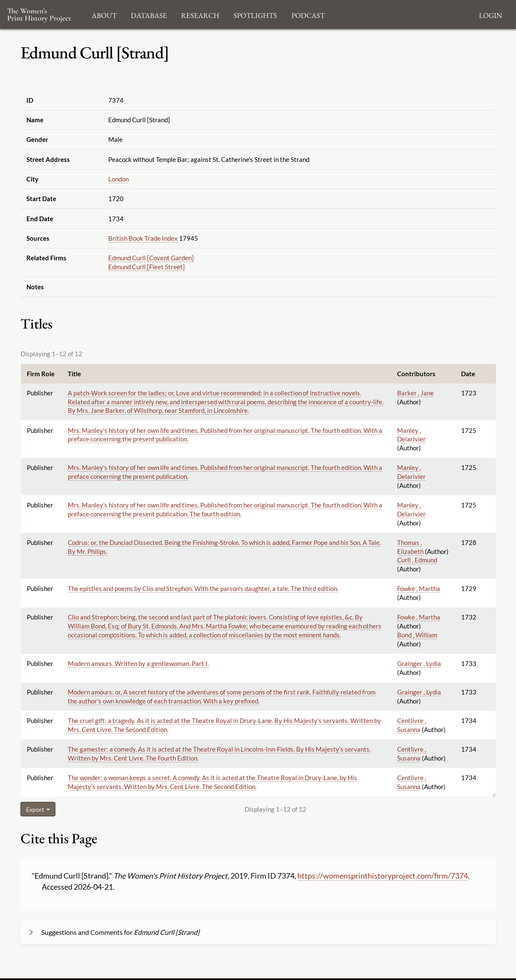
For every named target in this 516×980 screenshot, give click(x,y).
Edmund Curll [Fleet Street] (147, 267)
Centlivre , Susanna (412, 782)
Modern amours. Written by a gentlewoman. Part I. (138, 663)
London (118, 179)
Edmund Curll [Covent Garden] (151, 258)
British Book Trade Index (143, 238)
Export (36, 809)
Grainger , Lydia (419, 663)
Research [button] (200, 14)
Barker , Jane (415, 393)
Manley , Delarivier (411, 435)
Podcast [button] (308, 14)
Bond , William (417, 635)
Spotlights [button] (255, 14)
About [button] (104, 14)
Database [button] (149, 14)
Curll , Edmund (417, 560)
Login (490, 14)
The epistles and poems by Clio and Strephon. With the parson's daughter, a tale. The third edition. (203, 588)
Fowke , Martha (419, 588)
